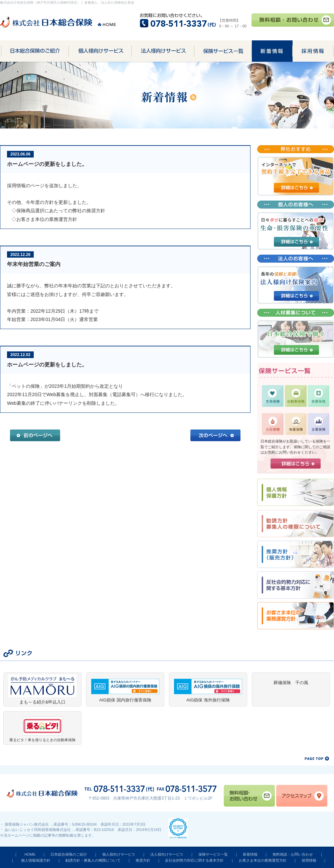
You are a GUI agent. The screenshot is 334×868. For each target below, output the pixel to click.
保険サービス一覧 (213, 854)
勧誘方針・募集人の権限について (93, 860)
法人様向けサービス (167, 854)
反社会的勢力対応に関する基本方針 (194, 860)
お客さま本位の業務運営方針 (263, 860)
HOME (30, 854)
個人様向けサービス (119, 854)
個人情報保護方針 (36, 860)
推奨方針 (143, 860)
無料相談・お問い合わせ (293, 854)
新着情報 (250, 854)
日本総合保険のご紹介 (69, 854)
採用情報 (309, 860)
